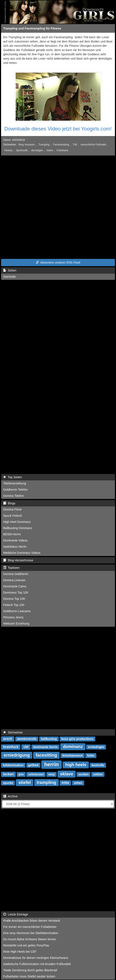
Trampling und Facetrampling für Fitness (32, 28)
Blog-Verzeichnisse (18, 560)
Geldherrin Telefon (15, 490)
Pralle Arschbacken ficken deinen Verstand (32, 921)
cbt (26, 747)
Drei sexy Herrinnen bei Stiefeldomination (31, 933)
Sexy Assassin (27, 145)
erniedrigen (96, 747)
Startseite (10, 277)
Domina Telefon (14, 496)
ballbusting (49, 739)
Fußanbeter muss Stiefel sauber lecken (29, 976)
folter (91, 756)
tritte (65, 783)
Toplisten (11, 568)
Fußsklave (62, 150)
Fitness (8, 150)
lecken (9, 774)
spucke (8, 783)
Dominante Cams (15, 586)
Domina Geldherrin (16, 574)
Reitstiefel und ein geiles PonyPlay (26, 945)
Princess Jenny (13, 617)
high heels (76, 765)
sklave (67, 774)
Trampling (44, 145)
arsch (8, 739)
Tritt (75, 145)
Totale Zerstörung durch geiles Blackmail (30, 970)
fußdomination (13, 765)
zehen (78, 783)
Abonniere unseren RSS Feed (58, 263)
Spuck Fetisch (13, 516)
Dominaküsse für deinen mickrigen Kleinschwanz (36, 958)
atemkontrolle (27, 739)
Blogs (9, 503)
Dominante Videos (15, 540)
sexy (52, 774)
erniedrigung (17, 755)
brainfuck (11, 747)
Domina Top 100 (14, 599)
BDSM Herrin (12, 534)
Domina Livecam (14, 580)
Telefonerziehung (15, 483)
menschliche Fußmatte (93, 145)
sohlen (98, 774)
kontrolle (98, 765)
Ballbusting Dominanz (18, 528)
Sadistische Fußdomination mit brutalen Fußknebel (37, 964)
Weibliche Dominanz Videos (22, 553)
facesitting (46, 755)
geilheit (33, 765)
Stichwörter (13, 732)
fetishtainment (72, 756)
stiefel (25, 782)
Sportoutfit (22, 150)
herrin (51, 764)
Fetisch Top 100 (14, 605)
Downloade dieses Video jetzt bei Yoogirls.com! (58, 129)
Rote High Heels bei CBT (20, 952)
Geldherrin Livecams (17, 611)
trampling (46, 782)
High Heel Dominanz (17, 522)
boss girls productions (77, 739)
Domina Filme (12, 509)
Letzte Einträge (16, 914)
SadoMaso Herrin (15, 547)
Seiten (10, 270)
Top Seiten (13, 477)
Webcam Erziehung (16, 624)
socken (84, 774)
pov (21, 774)
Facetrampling (61, 145)
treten (50, 150)
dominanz (73, 747)
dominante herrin (46, 747)
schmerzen (36, 774)
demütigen (37, 150)
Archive (10, 796)
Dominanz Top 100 (16, 593)
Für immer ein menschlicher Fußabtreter (30, 927)
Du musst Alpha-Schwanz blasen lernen (30, 939)
